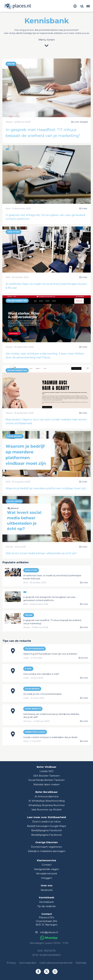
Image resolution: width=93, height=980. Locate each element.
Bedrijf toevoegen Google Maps (46, 826)
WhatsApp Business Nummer (47, 805)
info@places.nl (49, 932)
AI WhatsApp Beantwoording (47, 801)
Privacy (11, 963)
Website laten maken (46, 784)
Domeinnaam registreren (46, 847)
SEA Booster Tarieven (46, 776)
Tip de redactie (46, 906)
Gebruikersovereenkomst (56, 963)
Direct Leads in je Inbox (46, 822)
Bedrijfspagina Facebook (46, 830)
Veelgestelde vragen (46, 869)
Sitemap (81, 963)
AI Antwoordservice (47, 796)
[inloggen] (75, 6)
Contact (47, 865)
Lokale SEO (47, 771)
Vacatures (47, 890)
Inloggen (47, 878)
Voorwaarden (28, 963)
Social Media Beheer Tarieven (46, 780)
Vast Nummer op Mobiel (46, 810)
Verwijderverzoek (47, 873)
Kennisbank (46, 902)
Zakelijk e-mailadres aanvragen (47, 851)
